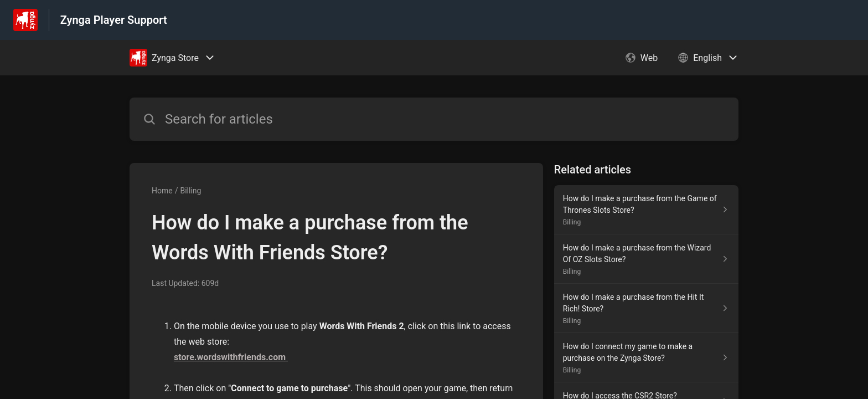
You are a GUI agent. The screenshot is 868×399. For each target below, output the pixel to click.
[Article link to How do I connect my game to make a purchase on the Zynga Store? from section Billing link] (646, 358)
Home (162, 191)
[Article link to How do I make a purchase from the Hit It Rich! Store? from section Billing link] (646, 308)
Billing (190, 191)
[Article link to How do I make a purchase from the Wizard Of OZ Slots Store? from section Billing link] (646, 259)
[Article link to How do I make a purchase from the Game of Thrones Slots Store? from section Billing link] (646, 210)
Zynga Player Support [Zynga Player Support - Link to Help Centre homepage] (114, 20)
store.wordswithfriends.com (231, 357)
